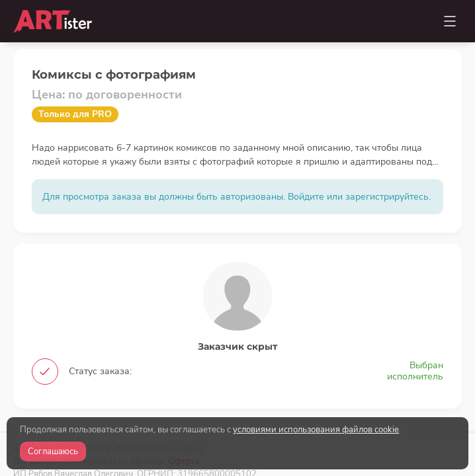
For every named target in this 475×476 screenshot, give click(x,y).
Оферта (184, 392)
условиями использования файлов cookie (316, 430)
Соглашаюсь (53, 452)
